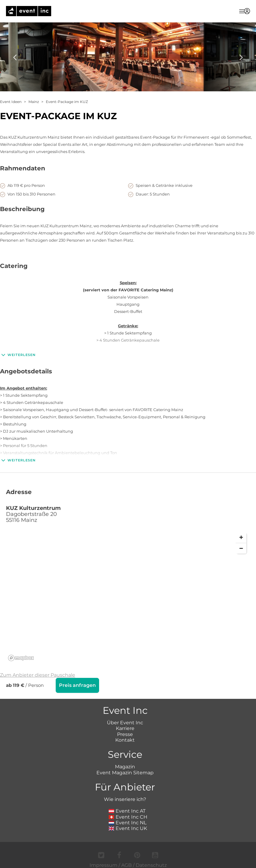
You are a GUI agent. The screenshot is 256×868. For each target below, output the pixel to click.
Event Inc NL (128, 823)
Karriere (125, 728)
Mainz (34, 102)
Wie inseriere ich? (125, 799)
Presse (125, 734)
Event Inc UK (128, 828)
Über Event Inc (125, 723)
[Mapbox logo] (21, 658)
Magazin (125, 767)
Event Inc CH (128, 817)
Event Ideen (11, 102)
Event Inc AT (127, 811)
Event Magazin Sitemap (125, 773)
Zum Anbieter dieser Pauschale (38, 675)
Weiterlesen (18, 355)
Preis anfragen (77, 685)
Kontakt (125, 740)
